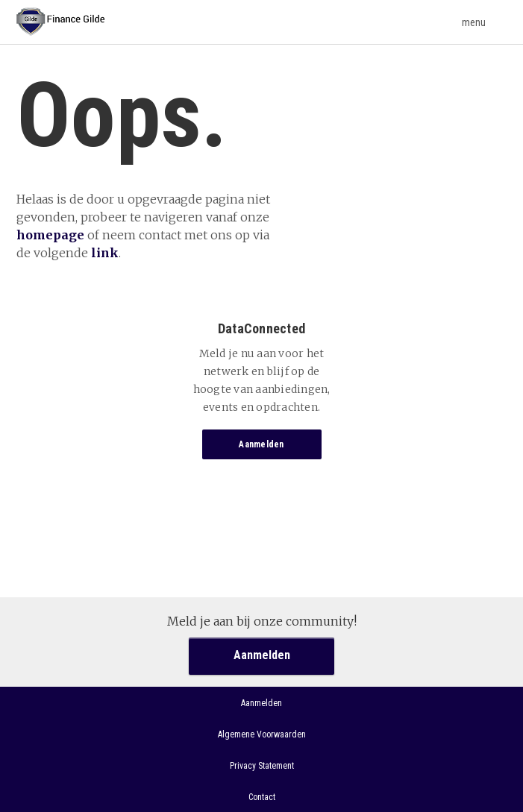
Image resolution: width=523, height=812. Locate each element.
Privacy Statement (262, 766)
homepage (50, 235)
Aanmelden (261, 444)
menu (484, 22)
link (105, 253)
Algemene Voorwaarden (262, 734)
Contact (262, 797)
